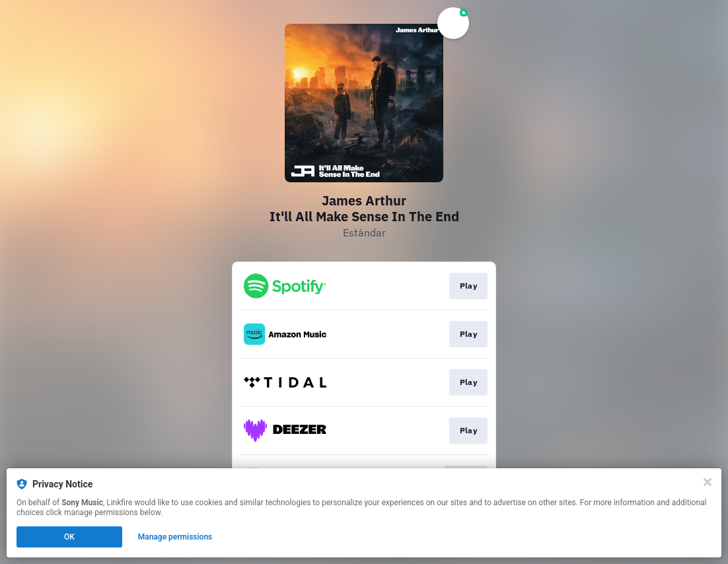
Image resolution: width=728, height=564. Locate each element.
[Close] (708, 482)
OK (69, 537)
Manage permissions (175, 537)
